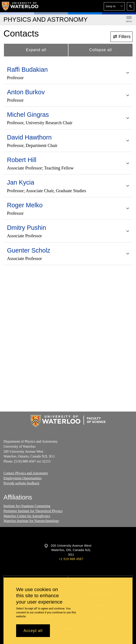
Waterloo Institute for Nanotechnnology (31, 521)
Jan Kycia (21, 182)
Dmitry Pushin (26, 228)
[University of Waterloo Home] (20, 6)
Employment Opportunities (23, 478)
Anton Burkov (26, 92)
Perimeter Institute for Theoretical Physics (33, 511)
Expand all (36, 50)
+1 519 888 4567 (71, 559)
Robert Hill (22, 160)
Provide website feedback (21, 483)
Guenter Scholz (29, 250)
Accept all (33, 631)
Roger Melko (25, 205)
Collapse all (100, 50)
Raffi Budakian (27, 70)
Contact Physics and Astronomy (26, 473)
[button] (114, 6)
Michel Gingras (28, 115)
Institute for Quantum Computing (27, 506)
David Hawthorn (29, 137)
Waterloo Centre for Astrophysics (27, 516)
